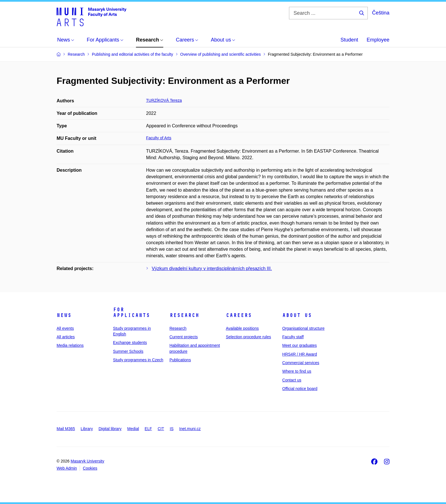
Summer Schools (128, 351)
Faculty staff (293, 337)
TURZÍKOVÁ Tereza (164, 100)
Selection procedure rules (248, 337)
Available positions (242, 328)
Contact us (292, 380)
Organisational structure (303, 328)
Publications (180, 360)
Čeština (381, 13)
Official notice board (300, 389)
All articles (66, 337)
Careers (239, 315)
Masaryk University (87, 461)
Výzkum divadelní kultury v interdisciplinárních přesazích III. (212, 268)
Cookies (90, 468)
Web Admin (67, 468)
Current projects (184, 337)
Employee (378, 40)
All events (65, 328)
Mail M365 (66, 429)
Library (87, 429)
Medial (133, 429)
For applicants (131, 312)
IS (172, 429)
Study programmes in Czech (138, 360)
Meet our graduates (299, 345)
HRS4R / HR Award (300, 354)
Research (184, 315)
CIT (161, 429)
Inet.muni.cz (190, 429)
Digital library (110, 429)
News (64, 315)
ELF (148, 429)
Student (349, 40)
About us (297, 315)
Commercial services (301, 363)
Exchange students (130, 343)
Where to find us (297, 371)
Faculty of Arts (159, 138)
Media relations (70, 345)
